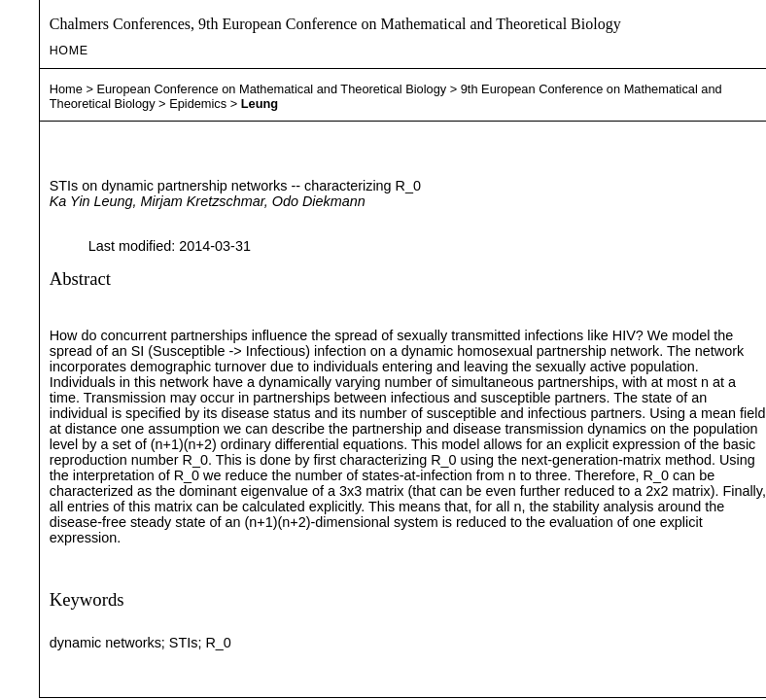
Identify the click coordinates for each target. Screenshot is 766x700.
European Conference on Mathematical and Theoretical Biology (271, 89)
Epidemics (198, 104)
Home (69, 51)
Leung (260, 104)
